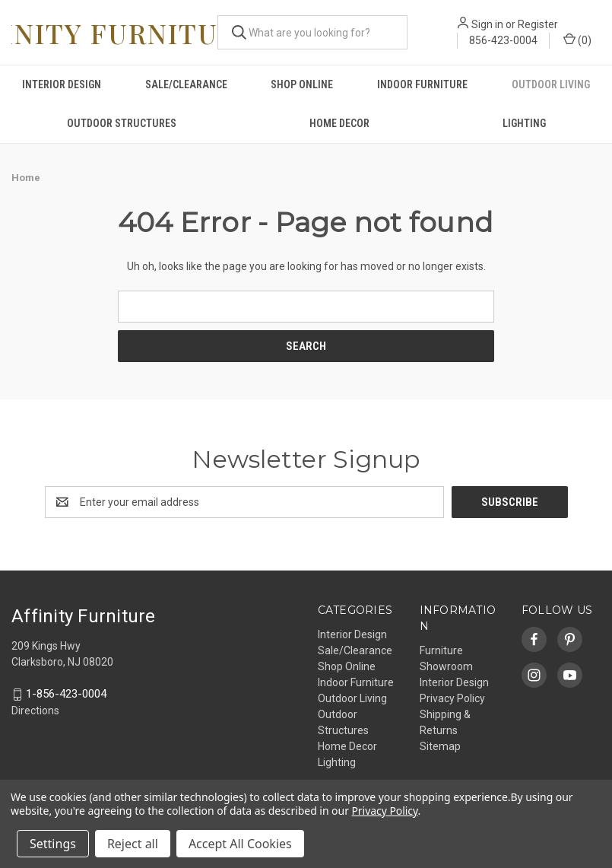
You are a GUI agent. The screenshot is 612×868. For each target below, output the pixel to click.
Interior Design (62, 84)
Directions (35, 711)
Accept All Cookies (240, 844)
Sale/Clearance (186, 84)
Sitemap (440, 746)
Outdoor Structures (122, 123)
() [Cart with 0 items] (577, 40)
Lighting (524, 123)
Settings (53, 844)
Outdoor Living (551, 84)
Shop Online (302, 84)
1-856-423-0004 (66, 695)
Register (538, 24)
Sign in (487, 24)
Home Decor (339, 123)
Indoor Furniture (422, 84)
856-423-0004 (503, 40)
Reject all (133, 844)
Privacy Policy (452, 698)
